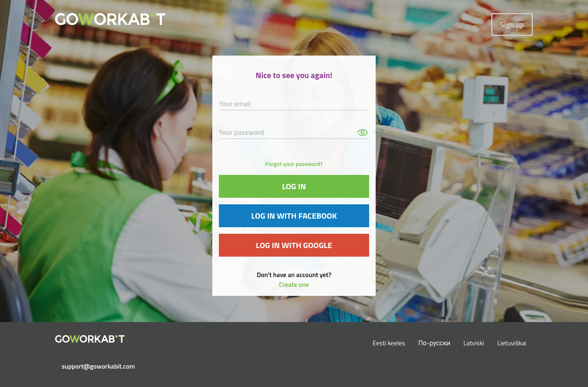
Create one (294, 284)
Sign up (512, 25)
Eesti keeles (389, 343)
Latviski (474, 343)
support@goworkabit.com (93, 366)
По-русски (434, 343)
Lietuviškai (512, 343)
